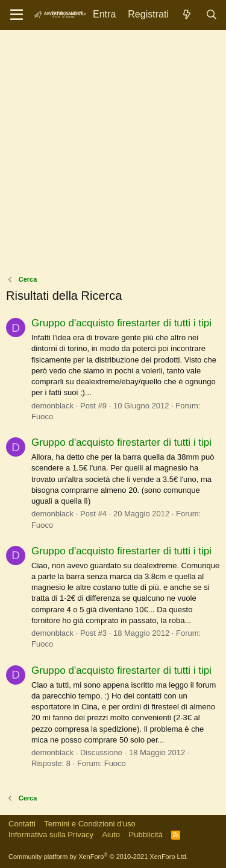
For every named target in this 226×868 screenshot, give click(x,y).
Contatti (22, 824)
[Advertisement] (113, 155)
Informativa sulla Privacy (51, 835)
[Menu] (17, 15)
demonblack (52, 406)
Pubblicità (146, 835)
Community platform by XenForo (98, 857)
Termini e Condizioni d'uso (89, 824)
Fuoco (42, 417)
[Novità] (187, 15)
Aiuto (111, 835)
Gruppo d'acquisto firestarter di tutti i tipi (121, 323)
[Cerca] (211, 15)
